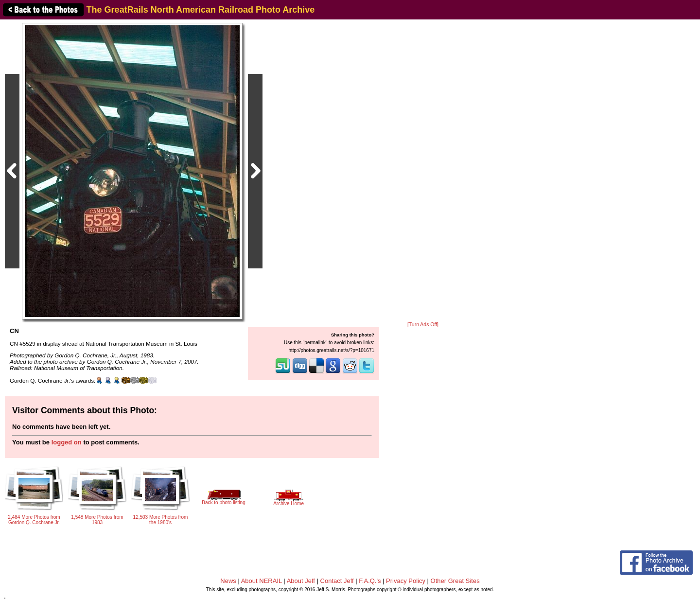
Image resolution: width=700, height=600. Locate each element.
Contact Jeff (337, 581)
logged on (67, 442)
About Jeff (301, 581)
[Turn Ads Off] (423, 325)
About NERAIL (262, 581)
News (228, 581)
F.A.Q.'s (370, 581)
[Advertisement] (423, 171)
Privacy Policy (406, 581)
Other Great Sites (455, 581)
